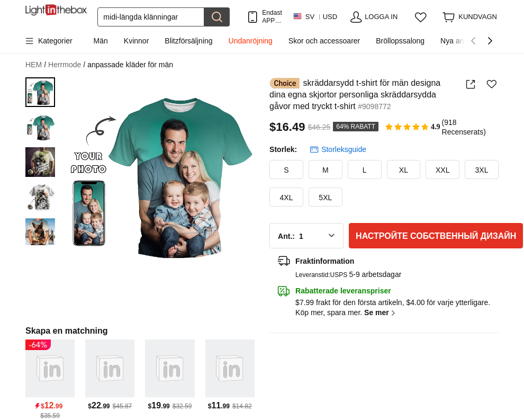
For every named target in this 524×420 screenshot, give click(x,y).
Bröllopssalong (400, 41)
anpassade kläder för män (130, 65)
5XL (325, 198)
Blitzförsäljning (188, 41)
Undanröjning (251, 41)
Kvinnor (136, 41)
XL (404, 170)
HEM (36, 65)
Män (101, 41)
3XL (482, 170)
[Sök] (151, 17)
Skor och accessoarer (324, 41)
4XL (287, 198)
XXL (442, 170)
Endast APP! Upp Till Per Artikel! (272, 17)
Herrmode (67, 65)
